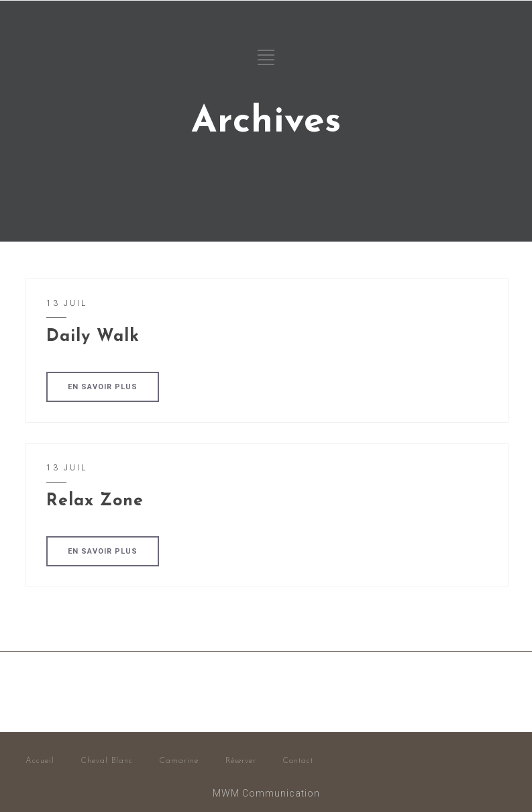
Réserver (241, 761)
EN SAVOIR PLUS (103, 387)
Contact (298, 761)
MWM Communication (266, 793)
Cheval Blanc (107, 761)
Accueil (40, 761)
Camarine (179, 761)
